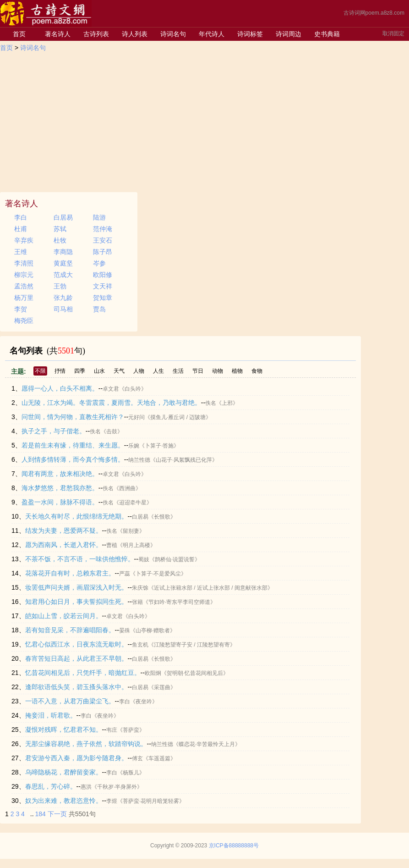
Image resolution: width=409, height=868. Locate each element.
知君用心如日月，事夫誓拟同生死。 (76, 602)
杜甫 (21, 229)
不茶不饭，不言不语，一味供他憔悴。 (80, 559)
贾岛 (99, 309)
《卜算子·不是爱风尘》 (158, 574)
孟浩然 (24, 286)
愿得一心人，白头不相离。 (60, 388)
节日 (198, 371)
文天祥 (103, 286)
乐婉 (134, 446)
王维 (21, 252)
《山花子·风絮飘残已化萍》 (184, 460)
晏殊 (125, 630)
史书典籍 (327, 34)
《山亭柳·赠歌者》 (153, 630)
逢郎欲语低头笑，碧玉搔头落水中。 (76, 687)
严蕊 (125, 574)
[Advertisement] (204, 123)
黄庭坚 (63, 263)
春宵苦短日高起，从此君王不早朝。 (76, 658)
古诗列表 (96, 34)
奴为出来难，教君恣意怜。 (64, 801)
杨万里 (24, 298)
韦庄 (112, 730)
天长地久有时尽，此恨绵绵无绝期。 (76, 516)
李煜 (112, 801)
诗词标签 (250, 34)
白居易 (63, 217)
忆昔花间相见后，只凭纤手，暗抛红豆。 (83, 673)
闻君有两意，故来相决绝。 (60, 474)
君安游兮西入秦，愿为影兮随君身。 (76, 758)
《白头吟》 (133, 389)
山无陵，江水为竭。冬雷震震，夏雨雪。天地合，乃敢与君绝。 (111, 403)
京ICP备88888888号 (234, 846)
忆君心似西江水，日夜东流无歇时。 (76, 644)
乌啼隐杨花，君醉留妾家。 (64, 772)
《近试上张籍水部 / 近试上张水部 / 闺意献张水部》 (211, 588)
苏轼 (60, 229)
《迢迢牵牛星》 (133, 503)
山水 (99, 371)
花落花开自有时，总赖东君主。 (70, 573)
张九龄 (63, 298)
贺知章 (103, 298)
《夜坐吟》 (144, 702)
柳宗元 (24, 275)
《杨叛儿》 (131, 773)
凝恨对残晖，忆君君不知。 (64, 730)
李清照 (24, 263)
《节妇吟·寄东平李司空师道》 (179, 602)
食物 (257, 371)
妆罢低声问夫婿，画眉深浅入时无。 (76, 587)
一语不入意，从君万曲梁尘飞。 (70, 701)
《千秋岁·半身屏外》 (117, 787)
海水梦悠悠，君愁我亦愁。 (60, 488)
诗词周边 (289, 34)
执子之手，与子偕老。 (54, 431)
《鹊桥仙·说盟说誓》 (175, 559)
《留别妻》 (131, 531)
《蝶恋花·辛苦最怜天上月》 (207, 744)
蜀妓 (144, 559)
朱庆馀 (140, 588)
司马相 (63, 309)
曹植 (112, 545)
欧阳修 (103, 275)
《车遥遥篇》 (159, 758)
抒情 (60, 371)
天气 (119, 371)
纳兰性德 (139, 460)
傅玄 (137, 758)
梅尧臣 (24, 321)
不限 (40, 371)
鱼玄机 (140, 645)
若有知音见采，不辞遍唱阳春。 (70, 630)
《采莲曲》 (162, 687)
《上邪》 (227, 403)
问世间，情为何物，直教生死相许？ (73, 417)
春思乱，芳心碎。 (51, 786)
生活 (178, 371)
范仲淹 (103, 229)
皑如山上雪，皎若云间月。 (64, 616)
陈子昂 (103, 252)
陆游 (99, 217)
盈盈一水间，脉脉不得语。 (60, 502)
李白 (21, 217)
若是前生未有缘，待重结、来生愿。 (73, 445)
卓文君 (111, 389)
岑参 (99, 263)
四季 (80, 371)
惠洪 (86, 787)
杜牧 (60, 240)
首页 (19, 34)
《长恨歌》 (162, 517)
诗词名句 (173, 34)
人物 (139, 371)
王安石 (103, 240)
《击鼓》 (112, 431)
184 (41, 814)
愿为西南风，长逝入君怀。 (64, 545)
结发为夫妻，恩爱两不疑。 (64, 531)
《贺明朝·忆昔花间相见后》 (195, 673)
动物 (218, 371)
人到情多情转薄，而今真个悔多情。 (73, 459)
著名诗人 (58, 34)
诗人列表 (135, 34)
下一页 (57, 814)
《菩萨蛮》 (131, 730)
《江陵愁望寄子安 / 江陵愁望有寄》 (192, 645)
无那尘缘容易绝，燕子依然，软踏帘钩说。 (86, 744)
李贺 (21, 309)
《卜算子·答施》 (159, 446)
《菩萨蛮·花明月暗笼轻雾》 (151, 801)
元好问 (136, 417)
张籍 (137, 602)
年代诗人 (212, 34)
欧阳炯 (153, 673)
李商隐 (63, 252)
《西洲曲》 (127, 488)
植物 (237, 371)
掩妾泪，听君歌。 (51, 715)
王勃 (60, 286)
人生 (158, 371)
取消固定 (393, 33)
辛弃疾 (24, 240)
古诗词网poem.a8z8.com (374, 13)
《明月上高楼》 (136, 545)
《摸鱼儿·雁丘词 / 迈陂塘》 (178, 417)
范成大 (63, 275)
